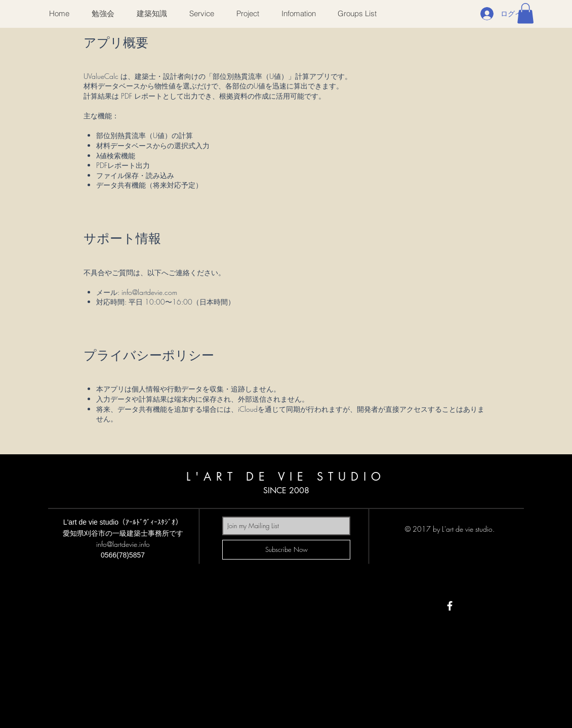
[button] (525, 13)
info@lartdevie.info (123, 544)
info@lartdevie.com (149, 292)
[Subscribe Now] (286, 550)
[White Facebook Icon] (450, 606)
